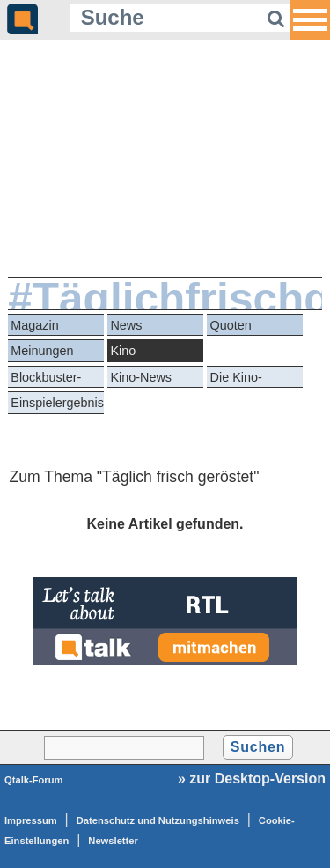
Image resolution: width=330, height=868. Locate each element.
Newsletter (113, 841)
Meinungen (42, 351)
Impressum (31, 820)
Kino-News (141, 377)
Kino (123, 351)
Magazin (34, 325)
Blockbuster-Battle (46, 379)
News (126, 325)
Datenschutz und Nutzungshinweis (158, 820)
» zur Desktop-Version (252, 779)
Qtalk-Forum (34, 780)
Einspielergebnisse (57, 403)
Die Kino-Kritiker (236, 379)
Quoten (231, 325)
